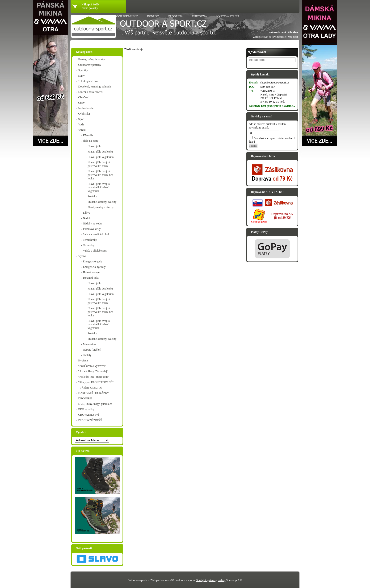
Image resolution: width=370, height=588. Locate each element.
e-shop (222, 580)
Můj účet (293, 37)
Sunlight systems (206, 580)
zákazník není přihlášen (283, 32)
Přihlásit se (280, 37)
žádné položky (90, 8)
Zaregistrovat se (262, 37)
